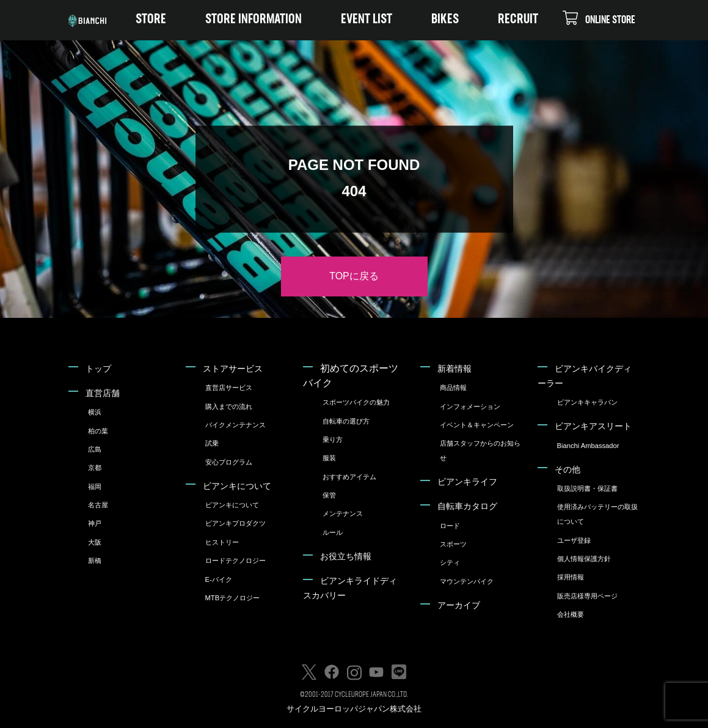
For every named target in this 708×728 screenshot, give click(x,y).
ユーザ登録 (574, 540)
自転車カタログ (467, 506)
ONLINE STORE (599, 18)
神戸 (95, 523)
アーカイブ (459, 605)
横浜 (95, 412)
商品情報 (453, 388)
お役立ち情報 (346, 556)
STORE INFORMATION (254, 20)
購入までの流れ (229, 406)
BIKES (445, 20)
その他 (567, 469)
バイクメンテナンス (235, 425)
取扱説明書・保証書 (587, 488)
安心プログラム (229, 462)
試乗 (212, 443)
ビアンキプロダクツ (235, 523)
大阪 (95, 542)
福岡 (95, 487)
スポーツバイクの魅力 (356, 402)
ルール (333, 532)
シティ (450, 562)
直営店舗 (103, 393)
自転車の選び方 (346, 421)
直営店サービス (229, 388)
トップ (98, 369)
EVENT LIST (367, 20)
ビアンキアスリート (593, 426)
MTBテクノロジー (233, 598)
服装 (329, 458)
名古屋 (98, 505)
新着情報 (454, 369)
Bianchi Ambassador (588, 446)
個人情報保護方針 (584, 559)
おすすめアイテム (349, 477)
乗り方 (333, 439)
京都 (95, 468)
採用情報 (571, 577)
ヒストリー (222, 542)
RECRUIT (518, 20)
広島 (95, 449)
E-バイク (219, 579)
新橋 (95, 561)
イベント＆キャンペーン (477, 425)
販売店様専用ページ (587, 596)
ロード (450, 526)
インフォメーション (470, 406)
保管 (329, 495)
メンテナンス (343, 513)
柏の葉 (98, 431)
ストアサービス (233, 369)
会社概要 (571, 614)
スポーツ (453, 544)
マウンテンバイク (467, 581)
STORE (151, 20)
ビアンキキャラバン (587, 402)
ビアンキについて (237, 486)
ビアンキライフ (467, 482)
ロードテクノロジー (235, 561)
